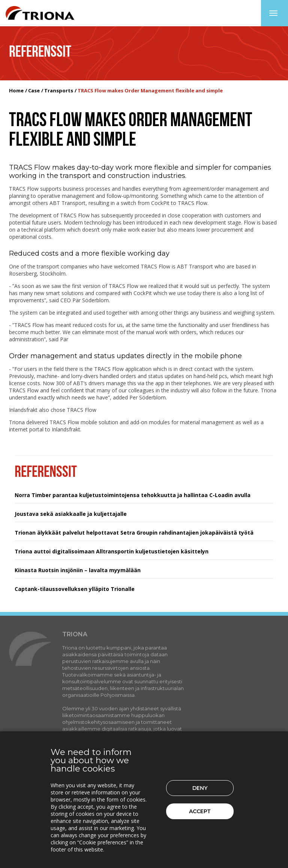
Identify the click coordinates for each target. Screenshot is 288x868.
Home (16, 90)
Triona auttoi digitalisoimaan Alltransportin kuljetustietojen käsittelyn (112, 551)
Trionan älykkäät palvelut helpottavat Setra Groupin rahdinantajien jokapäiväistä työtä (134, 533)
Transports (59, 90)
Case (34, 90)
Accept (200, 811)
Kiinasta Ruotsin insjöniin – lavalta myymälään (78, 570)
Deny (200, 788)
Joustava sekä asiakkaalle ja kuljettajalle (71, 514)
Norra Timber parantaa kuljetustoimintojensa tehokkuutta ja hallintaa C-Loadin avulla (133, 495)
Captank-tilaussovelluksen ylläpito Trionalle (75, 589)
